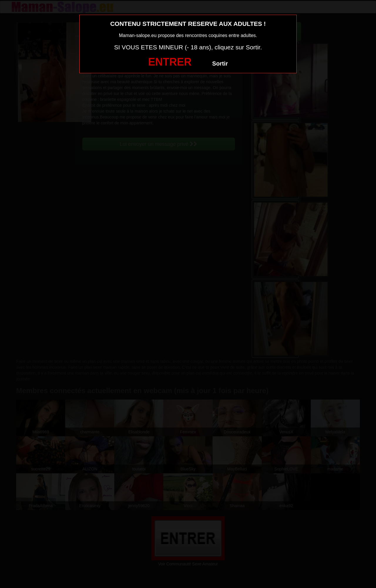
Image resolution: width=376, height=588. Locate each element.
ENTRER (170, 62)
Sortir (220, 64)
